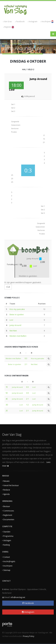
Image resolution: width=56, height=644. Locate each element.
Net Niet (13, 331)
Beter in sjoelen (17, 314)
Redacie (7, 490)
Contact (7, 557)
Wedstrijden (16, 44)
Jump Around (15, 325)
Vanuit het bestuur (11, 485)
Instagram (33, 21)
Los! (11, 320)
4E (7, 399)
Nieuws (6, 481)
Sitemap (7, 570)
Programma (8, 536)
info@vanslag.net (18, 597)
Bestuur (7, 506)
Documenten (9, 519)
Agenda (6, 494)
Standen (7, 532)
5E (7, 393)
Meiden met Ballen (18, 336)
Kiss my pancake (17, 309)
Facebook (20, 21)
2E (7, 411)
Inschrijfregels (9, 561)
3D (7, 405)
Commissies (9, 511)
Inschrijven (47, 22)
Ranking (6, 545)
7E (7, 387)
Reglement (8, 515)
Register (9, 27)
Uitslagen (7, 540)
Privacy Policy (29, 636)
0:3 (26, 358)
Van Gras (7, 21)
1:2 (27, 405)
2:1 (26, 364)
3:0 (27, 393)
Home (5, 44)
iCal (8, 287)
